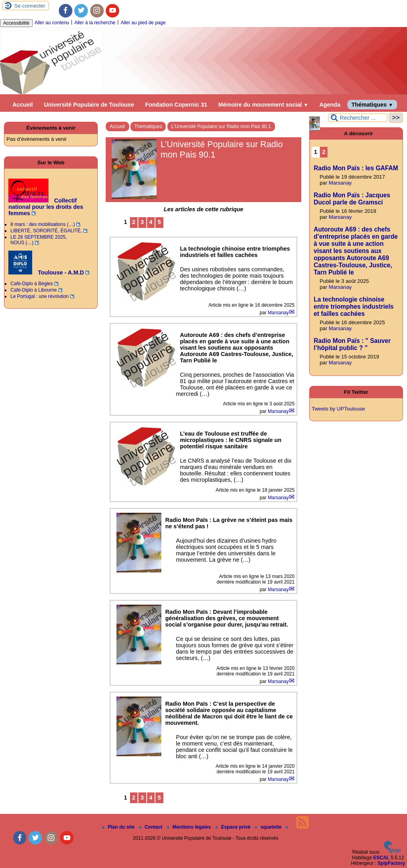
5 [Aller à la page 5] (159, 222)
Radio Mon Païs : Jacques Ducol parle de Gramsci (352, 199)
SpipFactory (391, 863)
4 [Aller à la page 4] (151, 222)
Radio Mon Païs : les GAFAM (356, 168)
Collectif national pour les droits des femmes (46, 207)
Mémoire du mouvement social (263, 105)
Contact (151, 827)
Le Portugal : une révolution (40, 296)
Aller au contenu (52, 23)
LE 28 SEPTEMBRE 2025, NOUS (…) (39, 240)
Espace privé (234, 827)
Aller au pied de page (143, 23)
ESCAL (381, 858)
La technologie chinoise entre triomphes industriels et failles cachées (354, 307)
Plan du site (119, 827)
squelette (269, 827)
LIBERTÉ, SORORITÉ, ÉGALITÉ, (46, 231)
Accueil (22, 105)
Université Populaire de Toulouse (89, 105)
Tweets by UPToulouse (338, 409)
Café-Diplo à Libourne (34, 290)
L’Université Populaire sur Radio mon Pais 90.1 (221, 127)
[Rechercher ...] (358, 118)
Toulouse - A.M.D (46, 272)
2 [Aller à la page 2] (134, 222)
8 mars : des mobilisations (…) (43, 224)
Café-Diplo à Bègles (32, 284)
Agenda (330, 105)
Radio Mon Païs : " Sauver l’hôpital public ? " (352, 344)
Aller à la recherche (95, 23)
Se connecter (30, 6)
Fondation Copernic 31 (176, 105)
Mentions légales (190, 827)
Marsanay (278, 313)
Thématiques (372, 105)
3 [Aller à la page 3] (142, 222)
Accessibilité (16, 23)
